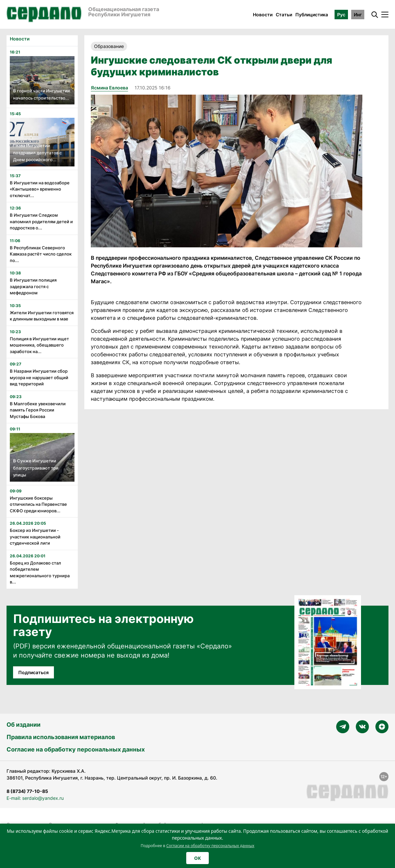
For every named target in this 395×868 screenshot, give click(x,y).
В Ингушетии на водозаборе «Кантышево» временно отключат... (40, 189)
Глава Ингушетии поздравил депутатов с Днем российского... (37, 153)
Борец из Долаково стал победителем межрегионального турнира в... (40, 573)
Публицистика (312, 15)
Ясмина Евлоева (109, 88)
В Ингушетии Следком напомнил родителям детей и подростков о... (41, 221)
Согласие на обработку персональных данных (76, 749)
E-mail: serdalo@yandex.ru (35, 798)
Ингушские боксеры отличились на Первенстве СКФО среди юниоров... (38, 504)
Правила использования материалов (61, 737)
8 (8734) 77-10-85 (27, 791)
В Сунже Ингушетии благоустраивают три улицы (36, 468)
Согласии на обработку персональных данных (210, 846)
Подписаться (33, 672)
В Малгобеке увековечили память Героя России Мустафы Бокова (38, 410)
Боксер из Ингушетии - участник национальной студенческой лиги (35, 537)
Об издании (24, 725)
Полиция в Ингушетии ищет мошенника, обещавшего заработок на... (39, 345)
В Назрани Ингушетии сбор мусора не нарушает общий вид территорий (39, 377)
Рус (341, 15)
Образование (109, 46)
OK (197, 858)
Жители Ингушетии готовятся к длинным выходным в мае (42, 316)
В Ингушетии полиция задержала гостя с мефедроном (33, 286)
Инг (358, 15)
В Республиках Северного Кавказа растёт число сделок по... (41, 254)
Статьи (284, 15)
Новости (263, 15)
